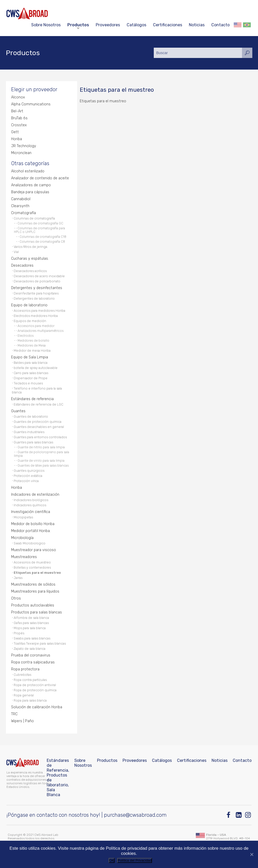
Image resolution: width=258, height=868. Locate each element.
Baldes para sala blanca (31, 363)
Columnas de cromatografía (34, 218)
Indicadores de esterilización (35, 495)
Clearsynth (20, 206)
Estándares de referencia (32, 399)
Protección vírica (26, 481)
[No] (252, 854)
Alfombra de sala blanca (31, 618)
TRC (14, 714)
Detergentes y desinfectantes (37, 288)
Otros (16, 598)
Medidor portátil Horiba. (31, 531)
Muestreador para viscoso (34, 550)
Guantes (18, 411)
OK (112, 860)
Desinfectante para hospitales (36, 293)
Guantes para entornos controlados (40, 437)
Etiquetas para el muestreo (37, 573)
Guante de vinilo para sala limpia (41, 461)
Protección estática (28, 476)
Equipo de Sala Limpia (30, 357)
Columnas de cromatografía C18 (43, 237)
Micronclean (21, 153)
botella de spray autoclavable (36, 368)
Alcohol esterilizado (28, 171)
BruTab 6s (19, 118)
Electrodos (26, 336)
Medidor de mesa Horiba (32, 351)
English (238, 25)
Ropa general (24, 695)
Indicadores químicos (30, 505)
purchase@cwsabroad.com (135, 815)
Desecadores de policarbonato (37, 281)
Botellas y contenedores (32, 567)
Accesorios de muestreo (32, 562)
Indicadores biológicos (31, 500)
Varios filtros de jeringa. (31, 247)
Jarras (18, 578)
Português (247, 25)
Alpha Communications (31, 104)
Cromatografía (23, 213)
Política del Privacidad (135, 860)
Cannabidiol (21, 199)
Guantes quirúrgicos (29, 471)
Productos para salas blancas (37, 612)
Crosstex (19, 125)
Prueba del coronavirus (31, 655)
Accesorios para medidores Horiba (39, 311)
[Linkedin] (239, 815)
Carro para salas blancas (31, 373)
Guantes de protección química (38, 422)
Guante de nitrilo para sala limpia (41, 447)
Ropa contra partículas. (31, 680)
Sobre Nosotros (46, 25)
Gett (15, 132)
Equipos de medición (30, 321)
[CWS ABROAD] (27, 14)
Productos (78, 25)
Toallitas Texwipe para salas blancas (40, 643)
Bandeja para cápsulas (30, 192)
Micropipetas (23, 517)
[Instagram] (248, 815)
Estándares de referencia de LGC (38, 404)
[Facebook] (230, 815)
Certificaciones (168, 25)
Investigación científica (31, 512)
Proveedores (108, 25)
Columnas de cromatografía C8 (42, 242)
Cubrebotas (22, 675)
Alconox (18, 97)
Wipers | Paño (22, 721)
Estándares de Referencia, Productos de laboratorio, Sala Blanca (58, 778)
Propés (19, 633)
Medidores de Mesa (32, 345)
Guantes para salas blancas (33, 442)
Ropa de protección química (35, 690)
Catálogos (136, 25)
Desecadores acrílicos (30, 271)
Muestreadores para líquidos (35, 591)
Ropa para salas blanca (30, 700)
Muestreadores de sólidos (33, 584)
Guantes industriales (29, 432)
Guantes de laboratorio (31, 416)
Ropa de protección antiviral (35, 685)
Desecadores (22, 266)
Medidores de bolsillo (33, 341)
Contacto (220, 25)
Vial (16, 252)
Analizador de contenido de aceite (40, 178)
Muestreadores (24, 557)
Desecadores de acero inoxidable (39, 276)
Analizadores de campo (31, 185)
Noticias (197, 25)
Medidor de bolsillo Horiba (33, 524)
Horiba (17, 139)
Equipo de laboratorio (29, 305)
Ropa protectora (25, 669)
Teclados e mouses (28, 383)
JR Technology (24, 146)
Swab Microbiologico (30, 543)
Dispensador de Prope (31, 378)
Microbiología (22, 538)
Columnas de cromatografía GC (40, 223)
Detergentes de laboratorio (34, 298)
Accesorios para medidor (36, 326)
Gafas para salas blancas (31, 623)
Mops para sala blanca (30, 628)
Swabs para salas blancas (32, 638)
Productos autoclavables (33, 605)
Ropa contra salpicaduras (33, 662)
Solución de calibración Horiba (37, 707)
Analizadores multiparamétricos (41, 331)
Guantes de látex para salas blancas (43, 466)
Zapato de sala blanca (30, 649)
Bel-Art (17, 111)
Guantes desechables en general (39, 427)
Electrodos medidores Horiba (36, 316)
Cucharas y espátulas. (30, 259)
